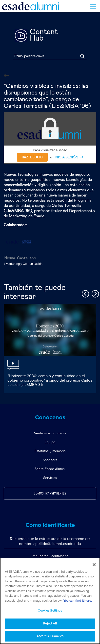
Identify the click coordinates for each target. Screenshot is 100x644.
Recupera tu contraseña (50, 556)
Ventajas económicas (50, 433)
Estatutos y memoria (50, 451)
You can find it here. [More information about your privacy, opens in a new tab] (78, 601)
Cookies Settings (50, 611)
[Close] (94, 565)
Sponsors (50, 460)
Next (95, 293)
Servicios (50, 478)
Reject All (50, 624)
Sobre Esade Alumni (50, 469)
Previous (85, 293)
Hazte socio (32, 157)
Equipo (50, 442)
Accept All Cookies (50, 636)
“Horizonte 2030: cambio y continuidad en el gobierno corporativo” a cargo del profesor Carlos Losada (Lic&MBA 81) (50, 380)
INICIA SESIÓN (66, 157)
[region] (50, 601)
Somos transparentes (50, 494)
